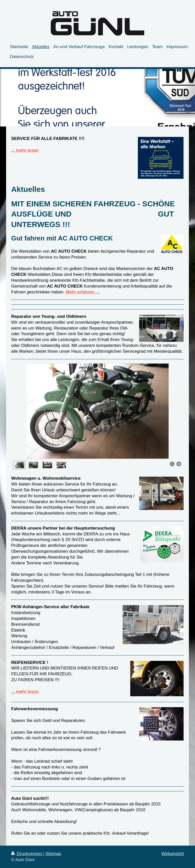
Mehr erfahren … (83, 292)
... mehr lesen (25, 150)
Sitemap (53, 854)
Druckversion (27, 854)
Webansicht (173, 854)
